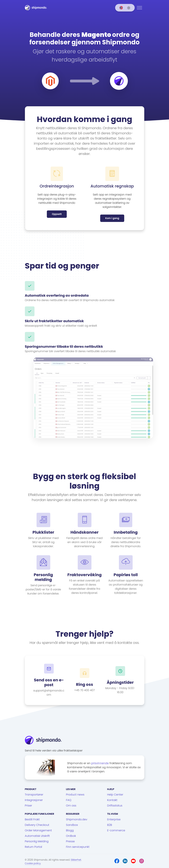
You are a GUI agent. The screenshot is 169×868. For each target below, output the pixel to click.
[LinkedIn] (125, 861)
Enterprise (114, 819)
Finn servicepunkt (78, 847)
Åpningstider (120, 682)
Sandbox (72, 825)
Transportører (34, 795)
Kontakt (112, 800)
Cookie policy (33, 863)
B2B (110, 825)
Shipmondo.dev (77, 819)
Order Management (38, 830)
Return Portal (34, 847)
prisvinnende (100, 763)
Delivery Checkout (37, 825)
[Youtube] (133, 861)
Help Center (115, 795)
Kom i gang (112, 218)
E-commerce (116, 830)
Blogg (70, 830)
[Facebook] (117, 861)
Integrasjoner (34, 800)
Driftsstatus (115, 806)
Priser (28, 806)
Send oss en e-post (49, 682)
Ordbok (71, 836)
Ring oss (85, 684)
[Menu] (139, 8)
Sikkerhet (76, 860)
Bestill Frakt (32, 819)
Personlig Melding (37, 841)
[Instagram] (142, 861)
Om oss (71, 806)
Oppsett (57, 214)
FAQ (69, 800)
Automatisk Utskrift (37, 836)
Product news (75, 795)
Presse (70, 841)
